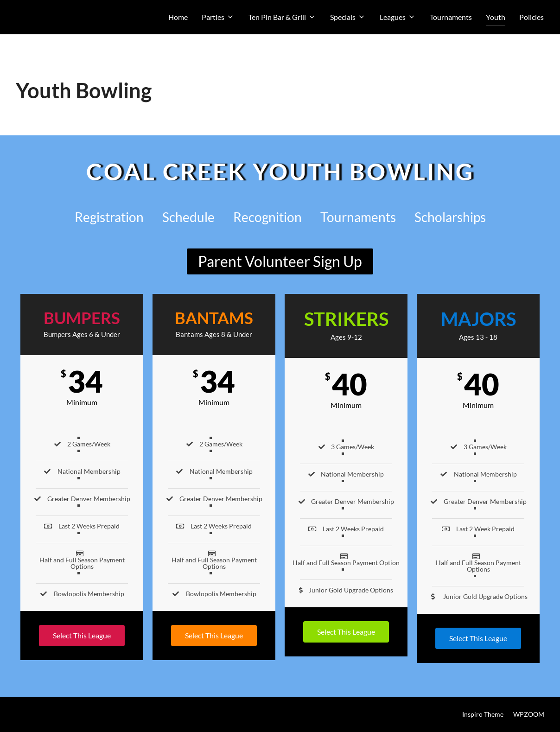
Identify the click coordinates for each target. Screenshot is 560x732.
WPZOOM (529, 714)
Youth (496, 17)
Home (178, 17)
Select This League (82, 635)
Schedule (188, 217)
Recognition (267, 217)
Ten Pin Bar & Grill (282, 17)
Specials (348, 17)
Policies (531, 17)
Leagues (398, 17)
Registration (109, 217)
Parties (218, 17)
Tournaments (451, 17)
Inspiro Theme (483, 714)
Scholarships (450, 217)
